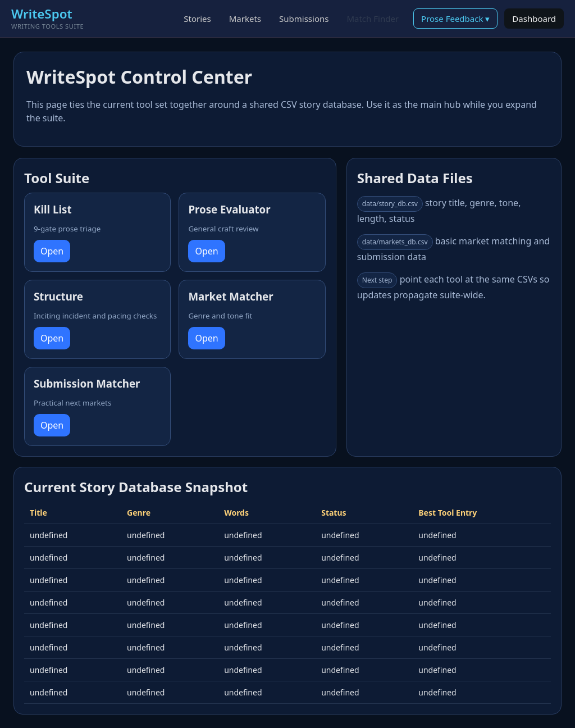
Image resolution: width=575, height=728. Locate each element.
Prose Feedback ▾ (455, 19)
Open (52, 251)
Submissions (304, 19)
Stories (197, 19)
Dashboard (534, 19)
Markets (245, 19)
